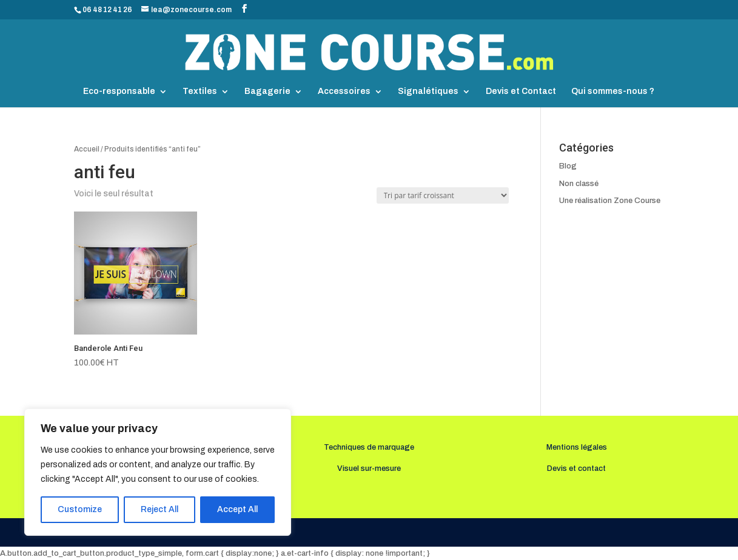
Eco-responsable (119, 92)
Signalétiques (428, 92)
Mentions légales (577, 447)
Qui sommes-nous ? (613, 92)
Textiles (200, 92)
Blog (568, 166)
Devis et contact (576, 468)
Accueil (87, 149)
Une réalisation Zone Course (610, 201)
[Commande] (443, 195)
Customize (80, 509)
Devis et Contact (521, 92)
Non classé (579, 184)
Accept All (237, 509)
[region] (158, 472)
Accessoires (344, 92)
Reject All (159, 509)
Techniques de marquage (369, 447)
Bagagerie (267, 92)
